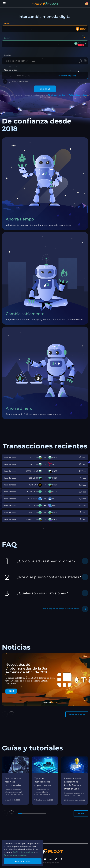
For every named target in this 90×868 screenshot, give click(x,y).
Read (11, 691)
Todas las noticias (77, 714)
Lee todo (81, 813)
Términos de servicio (57, 95)
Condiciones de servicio (15, 855)
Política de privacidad (78, 95)
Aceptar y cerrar (23, 861)
